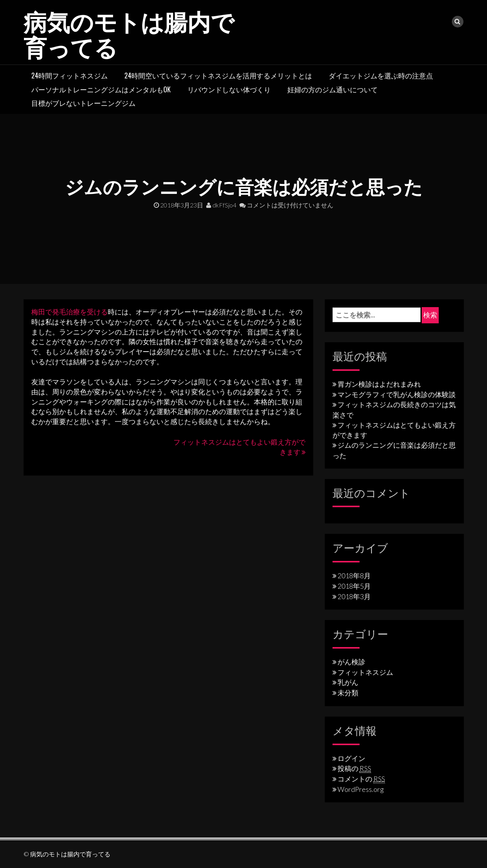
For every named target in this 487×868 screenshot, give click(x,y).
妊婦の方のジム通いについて (333, 89)
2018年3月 (354, 596)
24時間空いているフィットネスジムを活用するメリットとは (218, 75)
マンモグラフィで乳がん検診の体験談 (397, 394)
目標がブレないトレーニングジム (83, 103)
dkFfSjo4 (221, 205)
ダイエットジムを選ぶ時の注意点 (381, 75)
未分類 (348, 693)
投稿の (354, 768)
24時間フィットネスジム (70, 75)
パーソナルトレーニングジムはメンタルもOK (101, 89)
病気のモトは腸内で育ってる (129, 33)
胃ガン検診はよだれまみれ (379, 384)
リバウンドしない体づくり (229, 89)
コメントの (361, 779)
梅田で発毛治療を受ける (70, 312)
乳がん (348, 682)
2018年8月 (354, 576)
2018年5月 (354, 586)
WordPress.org (361, 789)
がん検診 (351, 662)
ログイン (351, 758)
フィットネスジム (365, 672)
